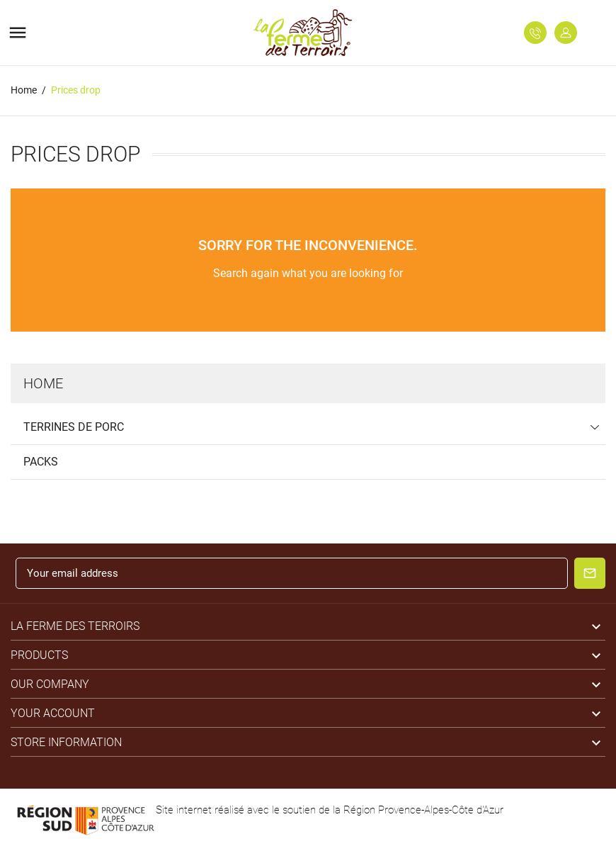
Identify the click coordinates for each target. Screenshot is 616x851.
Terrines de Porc (74, 427)
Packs (41, 462)
